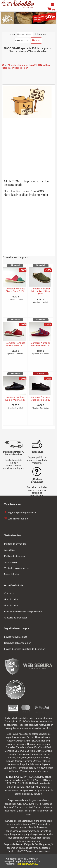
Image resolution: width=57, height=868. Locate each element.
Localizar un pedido (16, 519)
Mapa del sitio (11, 574)
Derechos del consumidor (17, 643)
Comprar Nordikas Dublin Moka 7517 (41, 398)
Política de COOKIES (27, 864)
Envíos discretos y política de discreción (25, 649)
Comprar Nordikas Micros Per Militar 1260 (41, 291)
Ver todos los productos (17, 568)
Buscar (12, 34)
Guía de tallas (11, 599)
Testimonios (10, 562)
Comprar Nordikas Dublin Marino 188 (15, 398)
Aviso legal (10, 550)
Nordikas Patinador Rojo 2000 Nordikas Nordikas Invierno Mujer (26, 66)
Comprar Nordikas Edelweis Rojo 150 (41, 344)
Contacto (9, 593)
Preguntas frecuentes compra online (23, 612)
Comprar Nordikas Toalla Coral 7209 (15, 290)
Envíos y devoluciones (16, 637)
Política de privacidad (15, 544)
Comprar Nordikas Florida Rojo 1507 (15, 344)
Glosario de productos (16, 618)
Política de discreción (15, 556)
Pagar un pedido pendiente (20, 513)
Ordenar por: (41, 34)
